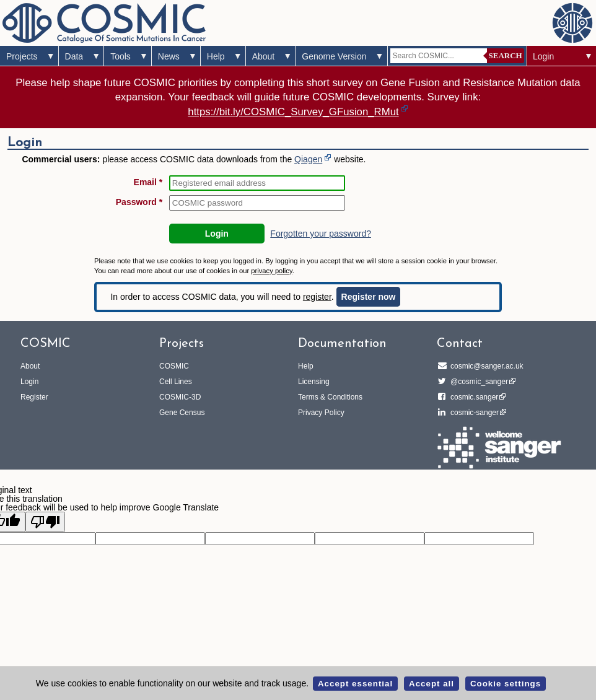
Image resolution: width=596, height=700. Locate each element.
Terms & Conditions (330, 397)
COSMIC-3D (180, 397)
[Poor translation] (45, 522)
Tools (121, 56)
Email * (148, 182)
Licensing (314, 382)
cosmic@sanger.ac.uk (485, 366)
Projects (22, 56)
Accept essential (355, 684)
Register (34, 397)
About (264, 56)
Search (506, 55)
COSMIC (174, 366)
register (317, 297)
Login (543, 56)
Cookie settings (506, 684)
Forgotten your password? (321, 234)
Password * (139, 202)
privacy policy (271, 271)
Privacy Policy (321, 413)
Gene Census (182, 413)
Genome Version (334, 56)
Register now (369, 297)
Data (74, 56)
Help (216, 56)
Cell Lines (176, 382)
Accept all (432, 684)
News (169, 56)
